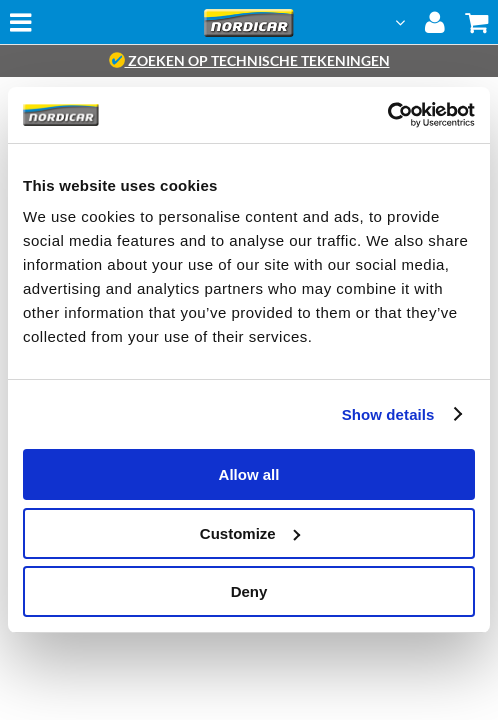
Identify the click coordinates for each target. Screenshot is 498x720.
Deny (249, 591)
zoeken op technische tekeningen (249, 60)
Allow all (249, 474)
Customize (250, 533)
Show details (388, 414)
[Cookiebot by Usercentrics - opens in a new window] (387, 115)
